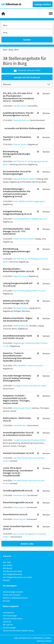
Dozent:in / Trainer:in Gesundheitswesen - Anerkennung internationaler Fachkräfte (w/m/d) (17, 357)
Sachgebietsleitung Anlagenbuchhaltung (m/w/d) (17, 213)
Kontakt (6, 601)
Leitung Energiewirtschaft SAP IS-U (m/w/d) (18, 284)
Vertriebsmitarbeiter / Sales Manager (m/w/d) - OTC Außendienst (16, 231)
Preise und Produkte (12, 595)
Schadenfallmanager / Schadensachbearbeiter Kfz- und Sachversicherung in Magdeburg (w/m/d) (17, 193)
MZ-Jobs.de (8, 625)
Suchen (27, 40)
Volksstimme (8, 613)
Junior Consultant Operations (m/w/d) (18, 527)
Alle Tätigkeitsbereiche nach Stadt (17, 577)
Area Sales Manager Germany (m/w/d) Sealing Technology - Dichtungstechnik (17, 378)
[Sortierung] (24, 84)
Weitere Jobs (27, 544)
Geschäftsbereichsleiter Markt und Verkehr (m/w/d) (17, 337)
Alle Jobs (7, 562)
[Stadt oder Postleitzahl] (27, 32)
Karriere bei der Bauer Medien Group (18, 631)
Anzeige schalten (43, 4)
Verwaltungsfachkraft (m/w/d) (18, 490)
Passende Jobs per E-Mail (27, 70)
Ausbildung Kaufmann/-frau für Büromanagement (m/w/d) (18, 114)
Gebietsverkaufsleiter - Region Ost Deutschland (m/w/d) (18, 319)
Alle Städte (8, 565)
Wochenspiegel (9, 628)
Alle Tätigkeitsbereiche (13, 574)
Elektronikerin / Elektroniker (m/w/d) (17, 419)
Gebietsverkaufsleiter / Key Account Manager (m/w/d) (16, 302)
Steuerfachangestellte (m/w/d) (18, 502)
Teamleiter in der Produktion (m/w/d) (17, 138)
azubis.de (7, 622)
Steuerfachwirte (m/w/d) (15, 514)
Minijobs (6, 580)
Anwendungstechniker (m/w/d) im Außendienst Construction (18, 434)
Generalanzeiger (10, 616)
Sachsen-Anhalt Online (13, 619)
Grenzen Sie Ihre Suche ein (27, 77)
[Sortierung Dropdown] (49, 84)
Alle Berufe (8, 568)
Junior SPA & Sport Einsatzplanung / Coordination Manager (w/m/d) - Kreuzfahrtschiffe (18, 472)
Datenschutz (25, 638)
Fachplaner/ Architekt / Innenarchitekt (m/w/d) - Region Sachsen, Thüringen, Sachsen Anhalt (16, 399)
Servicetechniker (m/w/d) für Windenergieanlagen (17, 173)
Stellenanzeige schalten (13, 592)
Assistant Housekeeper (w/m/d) (18, 453)
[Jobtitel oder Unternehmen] (27, 25)
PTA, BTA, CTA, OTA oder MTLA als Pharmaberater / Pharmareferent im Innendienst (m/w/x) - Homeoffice (18, 97)
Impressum (38, 638)
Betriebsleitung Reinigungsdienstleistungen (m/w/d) (17, 154)
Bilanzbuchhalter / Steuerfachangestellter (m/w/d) (18, 270)
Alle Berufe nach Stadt (12, 571)
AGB (16, 638)
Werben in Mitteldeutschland (15, 598)
